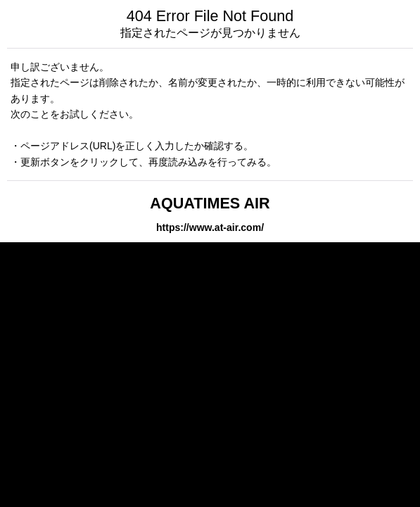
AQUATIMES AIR (210, 203)
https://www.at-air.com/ (210, 227)
